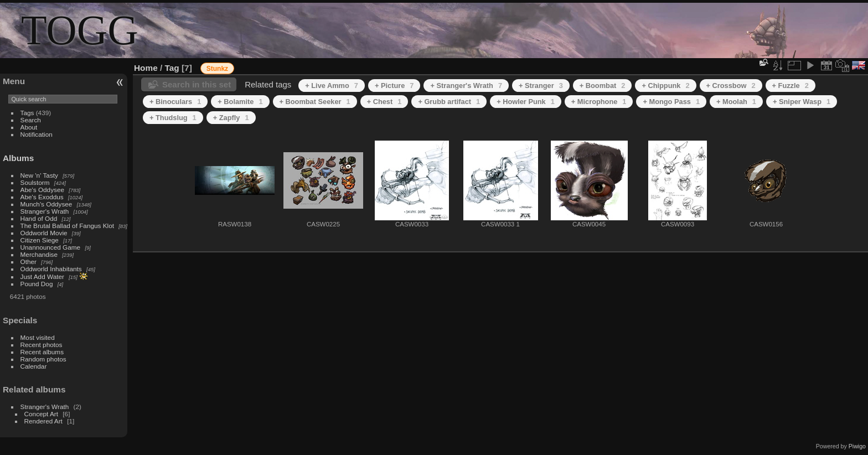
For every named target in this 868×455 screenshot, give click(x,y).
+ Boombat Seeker (315, 102)
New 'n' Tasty (39, 175)
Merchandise (39, 254)
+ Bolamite (240, 102)
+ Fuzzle (790, 86)
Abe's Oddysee (42, 190)
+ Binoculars (175, 102)
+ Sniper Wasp (802, 102)
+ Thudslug (173, 118)
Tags (27, 113)
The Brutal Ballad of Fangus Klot (67, 226)
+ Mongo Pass (671, 102)
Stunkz (217, 69)
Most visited (38, 337)
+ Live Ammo (332, 86)
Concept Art (41, 414)
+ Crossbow (731, 86)
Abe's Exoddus (42, 197)
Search (31, 120)
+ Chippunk (665, 86)
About (29, 127)
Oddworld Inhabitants (51, 269)
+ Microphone (599, 102)
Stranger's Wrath (45, 211)
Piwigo (857, 446)
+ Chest (384, 102)
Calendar (34, 366)
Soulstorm (35, 182)
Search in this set (197, 84)
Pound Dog (37, 284)
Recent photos (42, 345)
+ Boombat (603, 86)
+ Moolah (736, 102)
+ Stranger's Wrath (466, 86)
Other (29, 262)
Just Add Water (42, 276)
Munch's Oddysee (46, 204)
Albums (18, 158)
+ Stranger (541, 86)
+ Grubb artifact (449, 102)
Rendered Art (43, 421)
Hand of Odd (39, 218)
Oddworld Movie (44, 233)
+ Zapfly (231, 118)
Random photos (43, 359)
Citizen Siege (40, 240)
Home (146, 68)
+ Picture (394, 86)
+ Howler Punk (526, 102)
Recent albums (42, 352)
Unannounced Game (51, 247)
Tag (172, 68)
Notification (37, 134)
